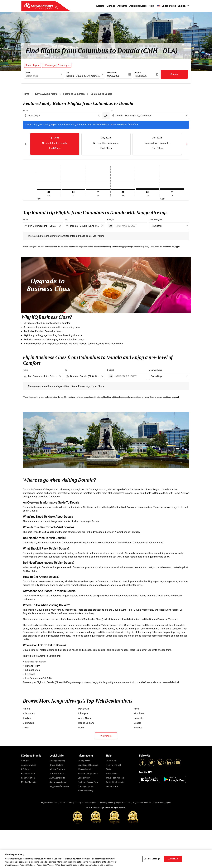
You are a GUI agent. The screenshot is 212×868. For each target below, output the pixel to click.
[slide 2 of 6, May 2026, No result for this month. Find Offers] (106, 144)
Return (138, 73)
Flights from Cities (123, 803)
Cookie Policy (84, 778)
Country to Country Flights (85, 803)
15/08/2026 (141, 76)
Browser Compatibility (88, 773)
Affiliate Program (57, 769)
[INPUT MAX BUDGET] (129, 226)
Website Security (85, 769)
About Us (122, 6)
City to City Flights (106, 803)
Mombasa (139, 713)
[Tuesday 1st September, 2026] (172, 189)
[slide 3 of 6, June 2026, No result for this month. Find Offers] (157, 144)
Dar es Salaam (86, 723)
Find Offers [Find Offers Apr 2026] (55, 148)
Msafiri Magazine (29, 782)
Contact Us (111, 761)
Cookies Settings (152, 859)
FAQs (108, 769)
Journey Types (156, 220)
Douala (137, 723)
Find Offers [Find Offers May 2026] (106, 148)
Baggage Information (59, 786)
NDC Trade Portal (57, 773)
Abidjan (27, 718)
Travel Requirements (115, 778)
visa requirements (154, 543)
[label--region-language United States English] (173, 6)
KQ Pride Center (28, 773)
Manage (111, 6)
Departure (112, 73)
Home (26, 94)
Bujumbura (29, 723)
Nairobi (27, 709)
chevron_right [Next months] (187, 144)
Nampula (138, 718)
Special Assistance (58, 782)
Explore (100, 6)
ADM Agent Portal (57, 778)
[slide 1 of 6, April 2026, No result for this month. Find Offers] (55, 144)
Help (151, 6)
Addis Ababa (85, 718)
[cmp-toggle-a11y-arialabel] (106, 116)
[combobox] (43, 76)
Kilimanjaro (29, 713)
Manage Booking (57, 761)
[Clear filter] (60, 226)
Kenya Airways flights (46, 94)
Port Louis (84, 709)
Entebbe (138, 728)
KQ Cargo (26, 769)
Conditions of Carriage (88, 765)
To (68, 73)
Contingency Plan (86, 786)
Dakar (26, 728)
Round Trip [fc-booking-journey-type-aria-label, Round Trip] (31, 65)
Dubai (81, 728)
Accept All (173, 859)
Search (174, 74)
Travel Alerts (111, 773)
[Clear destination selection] (187, 116)
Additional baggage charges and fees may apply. (131, 247)
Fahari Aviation (28, 778)
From (28, 73)
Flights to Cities (66, 803)
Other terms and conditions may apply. (165, 247)
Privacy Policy (84, 761)
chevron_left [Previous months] (25, 144)
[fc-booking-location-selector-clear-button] (103, 74)
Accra (137, 709)
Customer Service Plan (88, 782)
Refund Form (112, 786)
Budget (110, 220)
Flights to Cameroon (74, 94)
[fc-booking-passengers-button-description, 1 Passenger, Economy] (55, 65)
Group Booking (56, 765)
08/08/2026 (113, 76)
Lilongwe (83, 713)
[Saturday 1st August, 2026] (148, 189)
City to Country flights (162, 803)
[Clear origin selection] (99, 116)
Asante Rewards (138, 6)
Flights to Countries (49, 803)
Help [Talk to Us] (113, 765)
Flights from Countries (142, 803)
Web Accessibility (85, 791)
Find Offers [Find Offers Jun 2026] (157, 148)
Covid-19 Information (116, 782)
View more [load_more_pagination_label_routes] (106, 736)
